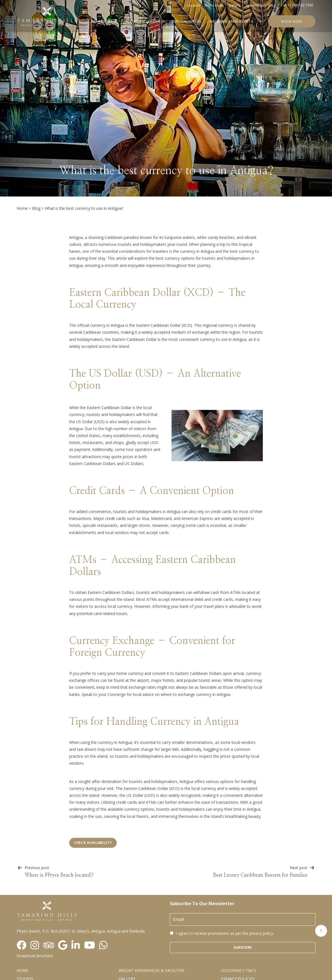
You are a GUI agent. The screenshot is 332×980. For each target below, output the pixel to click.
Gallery (235, 5)
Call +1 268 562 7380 (297, 5)
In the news (214, 5)
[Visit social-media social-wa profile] (103, 945)
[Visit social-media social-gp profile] (63, 945)
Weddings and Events (231, 21)
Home (22, 208)
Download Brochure (35, 956)
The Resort (102, 21)
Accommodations (143, 21)
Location (194, 5)
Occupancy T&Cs (238, 970)
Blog (272, 5)
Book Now (292, 21)
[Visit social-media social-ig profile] (35, 945)
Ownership (254, 5)
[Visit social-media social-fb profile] (21, 945)
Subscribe (243, 947)
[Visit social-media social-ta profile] (49, 945)
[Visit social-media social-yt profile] (90, 945)
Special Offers (187, 21)
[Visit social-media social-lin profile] (76, 945)
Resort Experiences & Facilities (152, 970)
